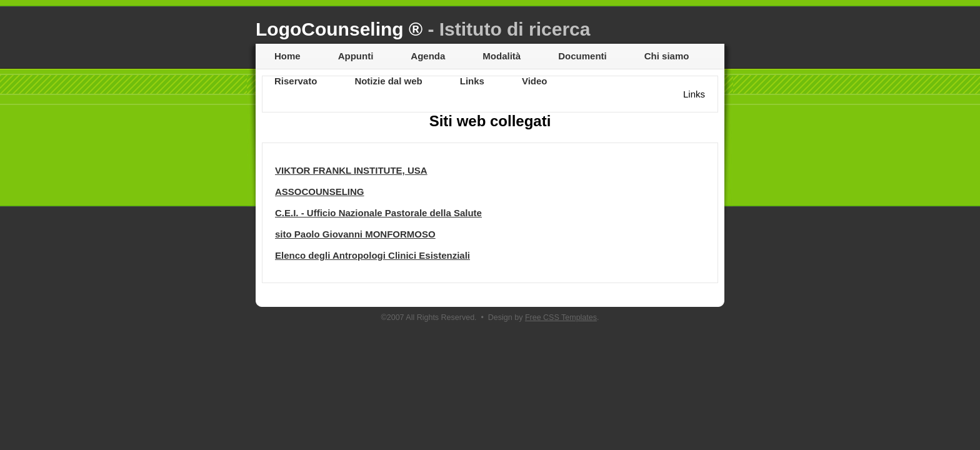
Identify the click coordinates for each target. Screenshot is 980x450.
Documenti (582, 56)
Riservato (296, 81)
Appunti (356, 56)
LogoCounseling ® (423, 29)
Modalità (502, 56)
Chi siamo (667, 56)
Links (472, 81)
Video (535, 81)
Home (287, 56)
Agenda (428, 56)
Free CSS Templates (561, 317)
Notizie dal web (388, 81)
